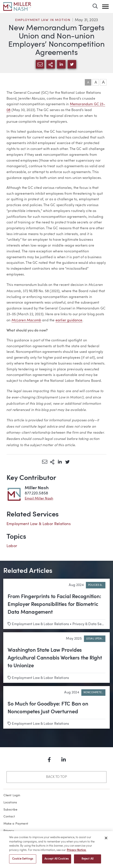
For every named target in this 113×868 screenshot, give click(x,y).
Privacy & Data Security (91, 624)
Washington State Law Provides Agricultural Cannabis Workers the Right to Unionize (55, 658)
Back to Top (56, 777)
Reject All (88, 861)
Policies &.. (96, 585)
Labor (12, 546)
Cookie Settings (23, 861)
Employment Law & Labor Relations (39, 524)
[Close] (106, 840)
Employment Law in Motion (43, 20)
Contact (9, 817)
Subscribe (11, 810)
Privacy (9, 831)
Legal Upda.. (95, 639)
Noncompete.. (93, 693)
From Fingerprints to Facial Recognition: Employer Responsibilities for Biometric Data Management (54, 605)
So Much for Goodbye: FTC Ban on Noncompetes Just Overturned (48, 708)
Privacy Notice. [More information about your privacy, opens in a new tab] (77, 852)
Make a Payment (16, 824)
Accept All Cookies (57, 861)
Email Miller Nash (39, 499)
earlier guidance (69, 320)
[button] (105, 7)
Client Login (12, 795)
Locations (10, 803)
